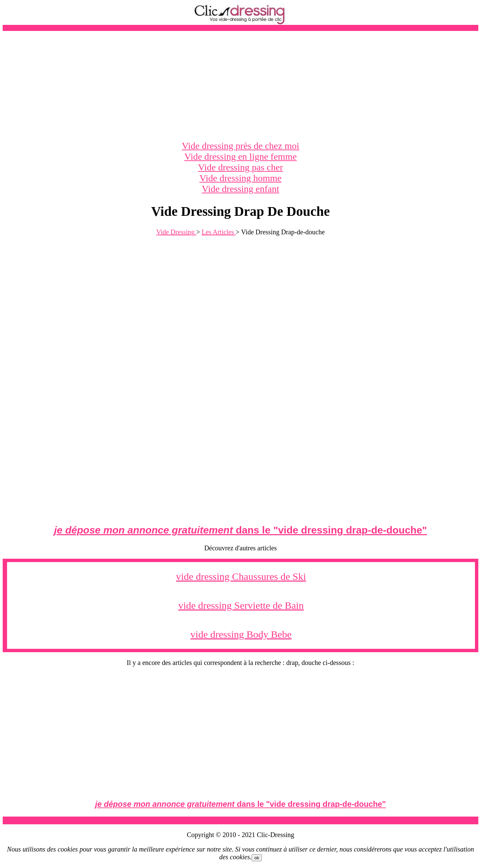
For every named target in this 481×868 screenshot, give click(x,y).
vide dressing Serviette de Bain (241, 605)
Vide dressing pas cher (241, 167)
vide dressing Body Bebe (241, 634)
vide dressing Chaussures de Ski (241, 576)
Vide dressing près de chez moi (241, 146)
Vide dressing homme (240, 178)
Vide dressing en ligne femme (240, 156)
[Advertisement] (240, 86)
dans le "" (241, 530)
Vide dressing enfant (240, 189)
